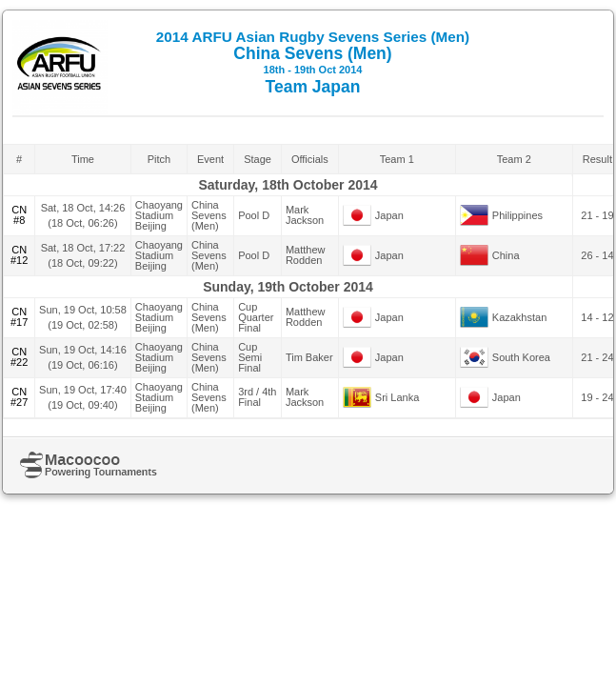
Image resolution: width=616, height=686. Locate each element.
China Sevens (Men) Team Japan (313, 62)
